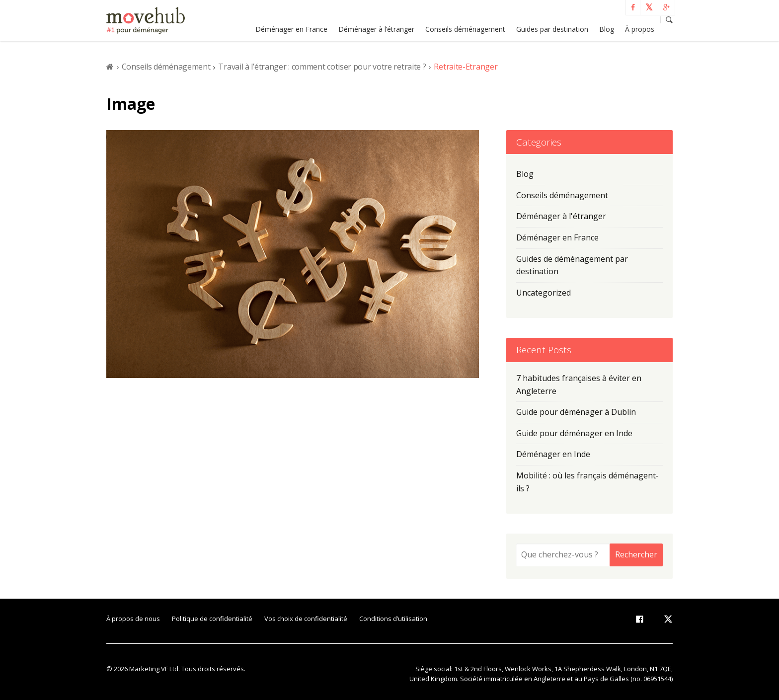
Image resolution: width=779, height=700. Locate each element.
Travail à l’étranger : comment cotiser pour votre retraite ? (322, 67)
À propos (640, 29)
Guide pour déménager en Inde (574, 433)
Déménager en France (291, 29)
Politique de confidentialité (212, 619)
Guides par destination (552, 29)
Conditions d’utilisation (393, 619)
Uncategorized (544, 293)
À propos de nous (133, 619)
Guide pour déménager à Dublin (576, 412)
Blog (607, 29)
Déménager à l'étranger (561, 216)
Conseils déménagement (465, 29)
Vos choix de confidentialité (306, 619)
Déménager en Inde (553, 454)
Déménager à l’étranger (376, 29)
